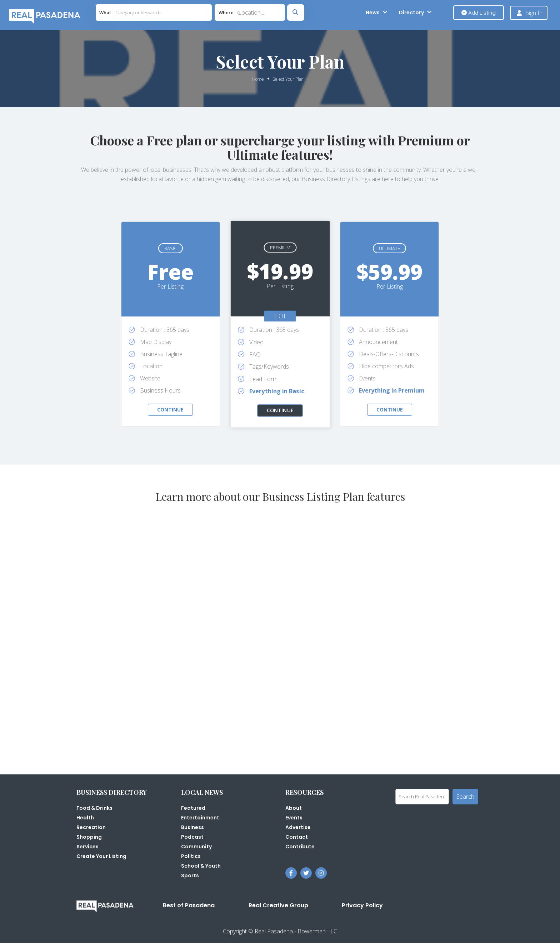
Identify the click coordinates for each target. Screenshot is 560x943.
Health (85, 818)
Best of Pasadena (189, 905)
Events (294, 818)
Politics (191, 856)
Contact (297, 837)
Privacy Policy (362, 905)
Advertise (298, 827)
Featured (193, 808)
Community (196, 847)
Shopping (89, 837)
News (373, 13)
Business (192, 827)
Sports (190, 875)
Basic (171, 248)
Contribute (300, 847)
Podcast (192, 837)
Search (465, 797)
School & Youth (201, 866)
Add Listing (479, 13)
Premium (280, 248)
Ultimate (389, 248)
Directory (411, 13)
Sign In (534, 13)
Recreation (91, 827)
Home (258, 79)
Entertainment (200, 818)
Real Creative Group (278, 905)
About (294, 808)
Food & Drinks (94, 808)
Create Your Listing (101, 856)
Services (87, 847)
